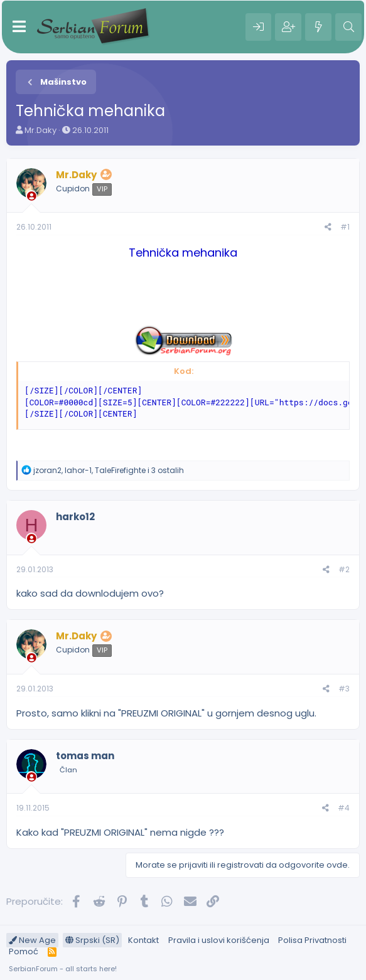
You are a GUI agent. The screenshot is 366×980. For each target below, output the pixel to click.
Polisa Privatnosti (312, 940)
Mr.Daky (40, 130)
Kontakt (143, 940)
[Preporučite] (328, 227)
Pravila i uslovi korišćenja (219, 940)
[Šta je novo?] (318, 27)
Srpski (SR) (92, 940)
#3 (344, 689)
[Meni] (19, 27)
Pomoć (24, 951)
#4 (344, 808)
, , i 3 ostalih (109, 470)
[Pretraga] (348, 27)
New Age (32, 940)
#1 (345, 227)
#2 (344, 569)
